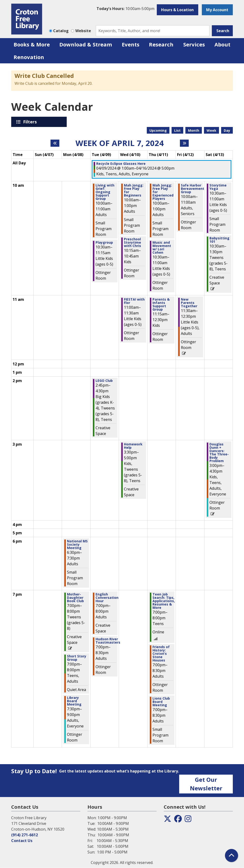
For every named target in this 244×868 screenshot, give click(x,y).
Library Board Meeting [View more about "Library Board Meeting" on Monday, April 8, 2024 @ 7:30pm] (74, 701)
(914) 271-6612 (25, 835)
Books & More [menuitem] (32, 44)
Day (227, 130)
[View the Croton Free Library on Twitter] (168, 820)
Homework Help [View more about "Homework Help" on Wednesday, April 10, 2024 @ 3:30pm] (133, 446)
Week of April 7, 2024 (120, 143)
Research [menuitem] (161, 44)
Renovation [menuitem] (29, 57)
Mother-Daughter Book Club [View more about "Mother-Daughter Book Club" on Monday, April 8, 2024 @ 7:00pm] (75, 598)
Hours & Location (177, 10)
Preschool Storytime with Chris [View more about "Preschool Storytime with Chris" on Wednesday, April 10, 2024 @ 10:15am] (132, 242)
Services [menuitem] (194, 44)
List (177, 130)
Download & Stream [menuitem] (86, 44)
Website (83, 31)
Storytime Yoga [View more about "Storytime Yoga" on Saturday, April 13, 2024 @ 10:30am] (218, 187)
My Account (217, 10)
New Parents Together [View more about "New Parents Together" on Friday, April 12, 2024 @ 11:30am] (189, 303)
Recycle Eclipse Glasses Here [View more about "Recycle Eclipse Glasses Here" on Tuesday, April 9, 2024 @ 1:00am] (121, 164)
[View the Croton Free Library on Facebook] (178, 820)
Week (211, 130)
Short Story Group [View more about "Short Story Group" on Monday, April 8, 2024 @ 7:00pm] (77, 658)
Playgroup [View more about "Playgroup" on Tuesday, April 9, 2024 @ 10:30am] (104, 242)
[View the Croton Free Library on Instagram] (188, 820)
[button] (125, 9)
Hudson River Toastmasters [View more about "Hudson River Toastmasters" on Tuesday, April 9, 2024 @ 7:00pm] (108, 641)
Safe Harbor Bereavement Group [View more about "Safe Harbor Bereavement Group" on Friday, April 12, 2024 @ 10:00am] (193, 189)
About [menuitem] (222, 44)
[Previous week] (55, 143)
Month (194, 130)
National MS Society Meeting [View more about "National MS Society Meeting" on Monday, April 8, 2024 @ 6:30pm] (77, 545)
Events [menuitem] (131, 44)
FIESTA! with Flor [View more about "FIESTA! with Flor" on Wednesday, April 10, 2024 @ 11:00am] (134, 301)
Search (223, 31)
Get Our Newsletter (206, 784)
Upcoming (158, 130)
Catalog (61, 31)
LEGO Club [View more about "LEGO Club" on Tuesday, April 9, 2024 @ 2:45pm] (104, 381)
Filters (31, 122)
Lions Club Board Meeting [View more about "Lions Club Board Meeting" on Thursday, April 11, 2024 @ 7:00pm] (161, 702)
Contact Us (22, 841)
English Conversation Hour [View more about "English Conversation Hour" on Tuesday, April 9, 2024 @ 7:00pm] (107, 598)
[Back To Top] (231, 855)
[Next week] (184, 143)
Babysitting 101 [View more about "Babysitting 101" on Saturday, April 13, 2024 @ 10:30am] (219, 240)
